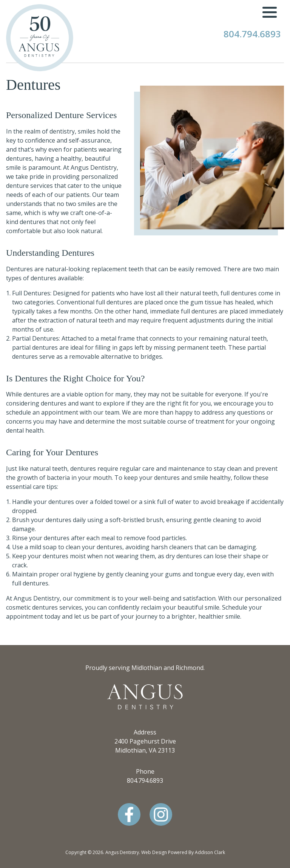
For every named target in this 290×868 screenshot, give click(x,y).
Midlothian (147, 668)
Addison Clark (210, 852)
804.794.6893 (252, 34)
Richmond (190, 668)
